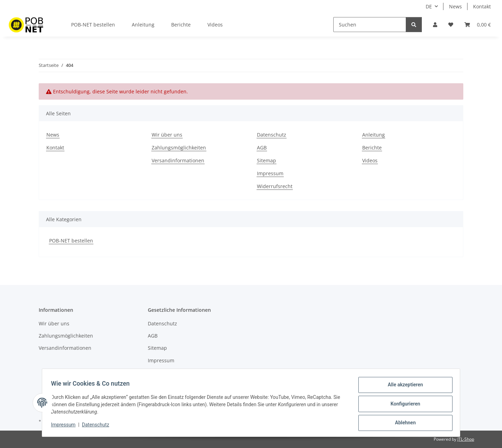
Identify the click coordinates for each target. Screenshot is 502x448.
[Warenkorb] (478, 25)
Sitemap (267, 160)
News (455, 6)
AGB (262, 148)
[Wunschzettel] (451, 25)
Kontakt (482, 6)
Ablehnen (403, 423)
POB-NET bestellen (71, 241)
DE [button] (429, 6)
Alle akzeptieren (403, 387)
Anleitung (143, 25)
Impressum (66, 426)
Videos (215, 25)
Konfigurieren (403, 405)
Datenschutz (98, 426)
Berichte (181, 25)
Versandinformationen (178, 160)
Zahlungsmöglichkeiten (179, 148)
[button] (435, 25)
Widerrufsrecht (275, 186)
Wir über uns (167, 135)
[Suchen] (370, 25)
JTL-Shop (466, 439)
